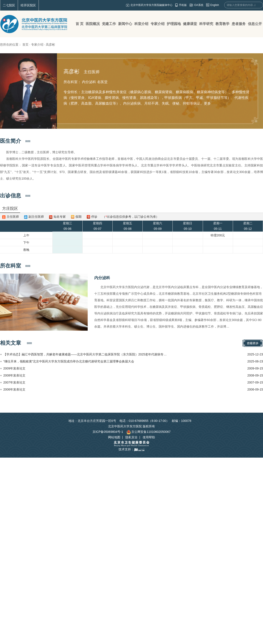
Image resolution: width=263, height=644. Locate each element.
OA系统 (199, 5)
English (215, 5)
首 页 (80, 24)
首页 (25, 45)
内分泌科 (102, 278)
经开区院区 (28, 5)
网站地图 (114, 437)
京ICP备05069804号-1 (108, 432)
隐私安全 (131, 437)
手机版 (183, 5)
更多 (207, 103)
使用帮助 (149, 437)
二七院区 (9, 5)
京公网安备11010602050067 (148, 432)
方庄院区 (10, 209)
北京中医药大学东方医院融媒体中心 (151, 5)
